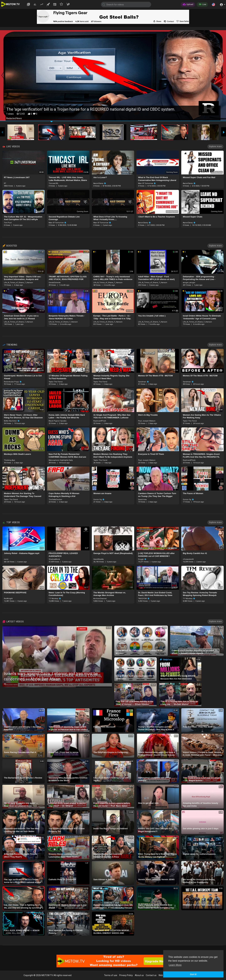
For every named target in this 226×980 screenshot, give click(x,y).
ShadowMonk (54, 559)
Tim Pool (8, 223)
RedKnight (8, 599)
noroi (6, 559)
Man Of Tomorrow (147, 183)
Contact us (151, 975)
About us (139, 975)
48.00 (130, 291)
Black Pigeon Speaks (58, 421)
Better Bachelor (12, 421)
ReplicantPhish (100, 421)
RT (5, 183)
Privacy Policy (126, 975)
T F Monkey (55, 599)
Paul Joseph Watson (147, 421)
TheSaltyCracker (55, 500)
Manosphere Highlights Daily (61, 460)
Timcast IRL (54, 183)
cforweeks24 (188, 559)
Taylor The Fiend (56, 382)
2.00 (175, 252)
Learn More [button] (175, 965)
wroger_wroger (189, 283)
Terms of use (111, 975)
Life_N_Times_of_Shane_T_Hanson (18, 283)
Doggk (142, 559)
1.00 (41, 252)
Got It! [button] (193, 974)
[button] (213, 4)
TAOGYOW (144, 599)
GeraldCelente (55, 283)
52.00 (220, 252)
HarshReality (98, 559)
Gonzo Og (99, 500)
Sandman (143, 382)
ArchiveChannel (100, 599)
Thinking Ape (9, 460)
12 (95, 291)
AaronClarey (100, 183)
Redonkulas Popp (13, 382)
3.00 (41, 291)
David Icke (142, 500)
